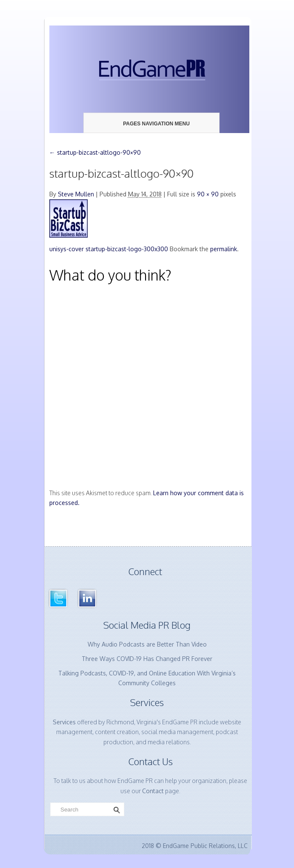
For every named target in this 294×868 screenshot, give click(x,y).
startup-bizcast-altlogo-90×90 (95, 152)
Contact (153, 791)
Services (64, 722)
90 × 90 (208, 194)
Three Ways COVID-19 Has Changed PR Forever (147, 659)
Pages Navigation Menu (150, 124)
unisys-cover (67, 249)
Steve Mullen (76, 194)
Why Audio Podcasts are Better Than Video (147, 644)
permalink (224, 249)
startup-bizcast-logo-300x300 (127, 249)
